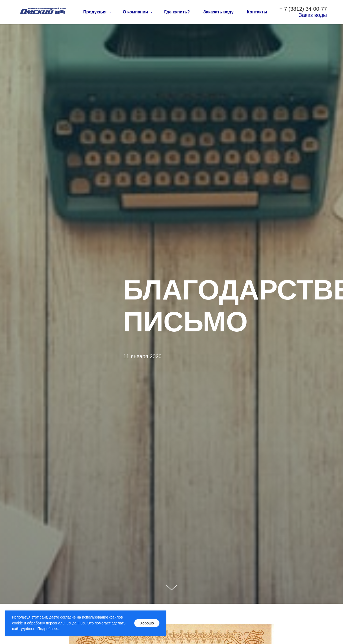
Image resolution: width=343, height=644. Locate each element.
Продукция (96, 12)
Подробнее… (49, 629)
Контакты (257, 12)
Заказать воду (218, 12)
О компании (136, 12)
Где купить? (177, 12)
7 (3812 (293, 9)
